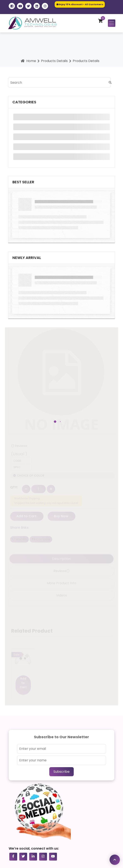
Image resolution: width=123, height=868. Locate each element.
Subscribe (61, 772)
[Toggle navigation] (112, 23)
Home (28, 61)
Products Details (54, 61)
